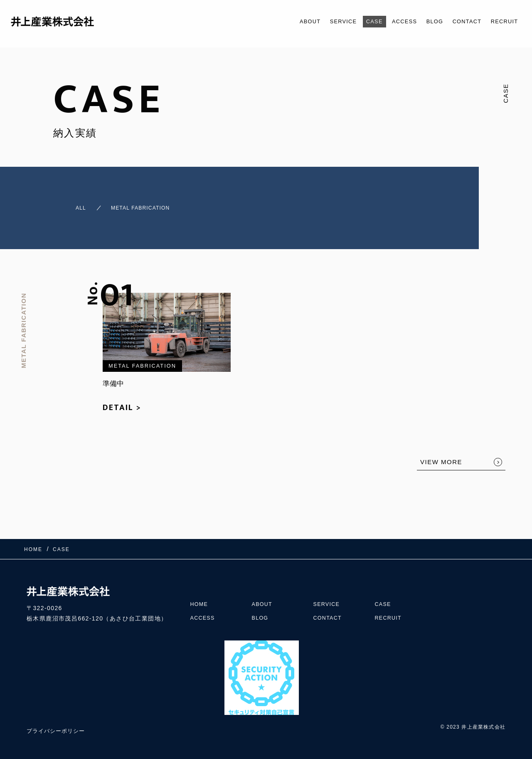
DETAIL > (122, 400)
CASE (356, 21)
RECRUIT (502, 21)
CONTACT (460, 21)
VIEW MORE (441, 454)
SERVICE (321, 21)
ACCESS (390, 21)
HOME (200, 588)
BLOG (424, 21)
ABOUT (283, 21)
